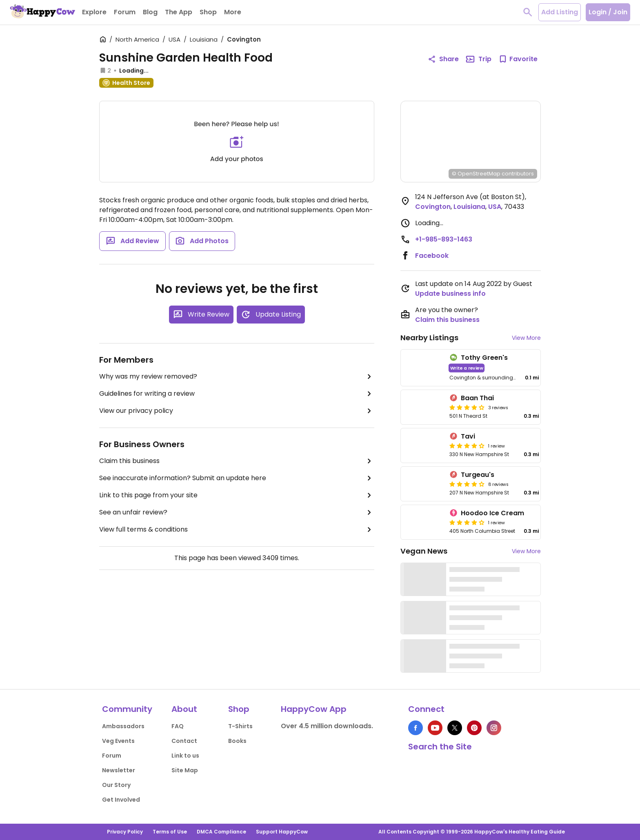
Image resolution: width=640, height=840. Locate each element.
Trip (478, 59)
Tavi (468, 436)
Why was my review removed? (237, 377)
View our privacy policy (237, 411)
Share (443, 59)
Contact (184, 741)
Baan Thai (477, 398)
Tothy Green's (484, 358)
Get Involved (121, 800)
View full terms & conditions (237, 530)
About (184, 709)
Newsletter (119, 770)
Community (127, 709)
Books (237, 741)
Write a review (467, 368)
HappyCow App (314, 709)
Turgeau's (478, 475)
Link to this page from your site (237, 495)
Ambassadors (123, 726)
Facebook (432, 256)
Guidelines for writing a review (237, 394)
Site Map (185, 770)
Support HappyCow (282, 832)
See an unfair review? (237, 512)
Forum (112, 756)
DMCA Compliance (221, 832)
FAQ (178, 726)
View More (526, 338)
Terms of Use (170, 832)
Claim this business (237, 461)
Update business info (450, 294)
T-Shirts (240, 726)
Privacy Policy (125, 832)
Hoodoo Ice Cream (492, 513)
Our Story (116, 785)
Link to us (185, 756)
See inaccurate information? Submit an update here (237, 478)
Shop (239, 709)
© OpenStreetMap (476, 174)
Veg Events (118, 741)
